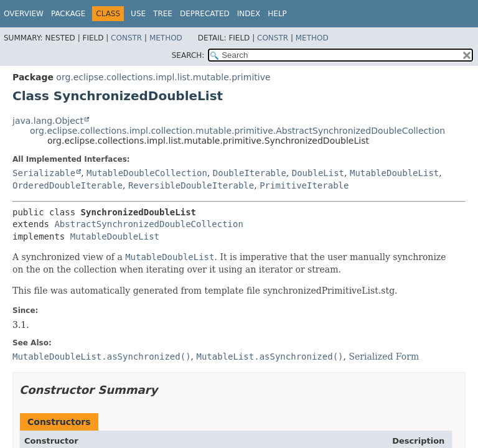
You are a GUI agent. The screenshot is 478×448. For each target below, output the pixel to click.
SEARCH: (188, 55)
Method (166, 38)
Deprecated (205, 14)
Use (138, 14)
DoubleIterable (250, 173)
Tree (163, 14)
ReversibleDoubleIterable (191, 185)
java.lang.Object (48, 121)
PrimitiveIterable (304, 185)
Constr (126, 38)
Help (277, 14)
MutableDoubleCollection (147, 173)
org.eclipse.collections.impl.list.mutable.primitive (163, 77)
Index (249, 14)
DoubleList (318, 173)
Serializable (44, 173)
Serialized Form (384, 357)
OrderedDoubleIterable (68, 185)
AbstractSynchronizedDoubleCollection (148, 224)
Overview (24, 14)
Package (68, 14)
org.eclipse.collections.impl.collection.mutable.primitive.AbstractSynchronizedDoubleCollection (237, 131)
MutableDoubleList (394, 173)
